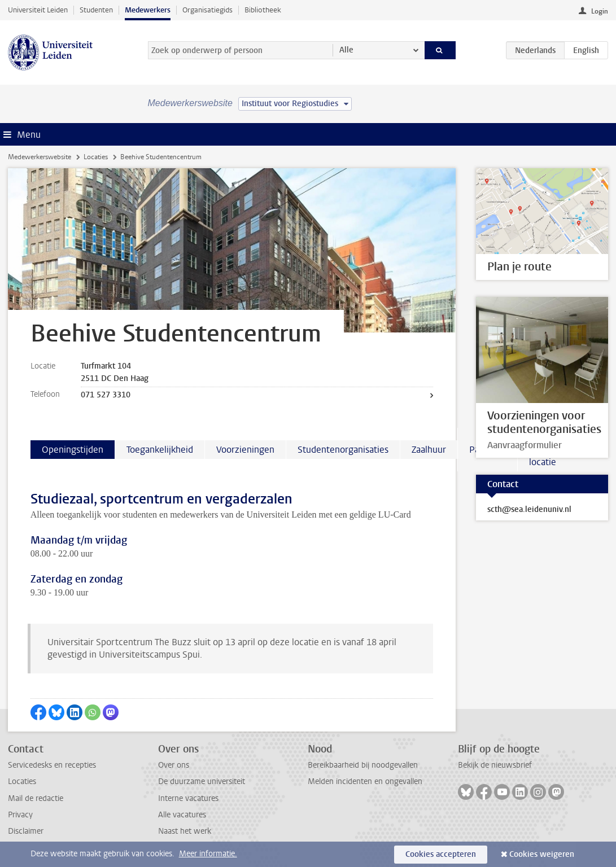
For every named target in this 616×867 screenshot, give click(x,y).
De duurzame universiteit (202, 781)
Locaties (96, 157)
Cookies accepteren (441, 854)
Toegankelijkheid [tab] (160, 450)
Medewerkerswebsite (40, 157)
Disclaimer (26, 831)
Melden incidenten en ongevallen (365, 781)
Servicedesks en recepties (52, 765)
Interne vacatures (188, 798)
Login (600, 11)
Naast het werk (185, 831)
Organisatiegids (207, 10)
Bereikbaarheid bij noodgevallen (363, 765)
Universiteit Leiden (38, 10)
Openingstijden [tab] (73, 450)
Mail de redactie (36, 798)
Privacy (20, 815)
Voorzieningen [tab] (245, 450)
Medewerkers (148, 10)
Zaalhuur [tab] (429, 450)
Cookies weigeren (542, 854)
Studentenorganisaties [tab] (343, 450)
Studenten (96, 10)
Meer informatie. (208, 854)
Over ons (174, 765)
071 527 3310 (106, 395)
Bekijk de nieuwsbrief (495, 765)
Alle (346, 50)
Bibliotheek (263, 10)
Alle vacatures (182, 815)
